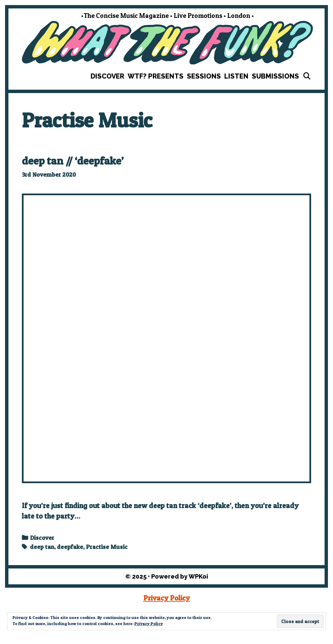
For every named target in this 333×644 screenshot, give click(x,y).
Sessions (204, 76)
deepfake (70, 547)
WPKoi (198, 576)
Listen (236, 76)
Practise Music (107, 547)
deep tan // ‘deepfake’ (73, 161)
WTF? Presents (156, 76)
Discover (107, 76)
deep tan (42, 547)
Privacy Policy (167, 598)
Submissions (275, 76)
